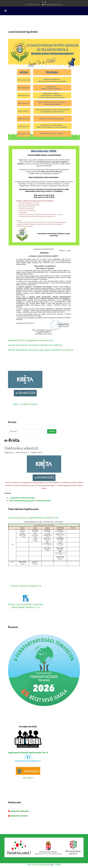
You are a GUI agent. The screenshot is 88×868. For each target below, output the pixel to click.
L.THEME (57, 865)
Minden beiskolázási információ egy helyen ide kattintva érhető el (41, 350)
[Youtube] (45, 2)
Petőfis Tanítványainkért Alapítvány (26, 604)
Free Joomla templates (39, 865)
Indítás (52, 431)
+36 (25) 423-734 (34, 5)
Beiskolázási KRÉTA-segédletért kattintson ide (30, 340)
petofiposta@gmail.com (53, 5)
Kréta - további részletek (25, 404)
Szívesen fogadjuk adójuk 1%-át (26, 586)
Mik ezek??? (28, 778)
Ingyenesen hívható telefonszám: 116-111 (28, 742)
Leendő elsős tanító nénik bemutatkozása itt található (35, 345)
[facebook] (43, 2)
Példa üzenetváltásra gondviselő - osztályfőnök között (30, 501)
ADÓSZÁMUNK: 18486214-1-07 (26, 607)
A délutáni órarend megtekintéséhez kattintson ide (33, 518)
